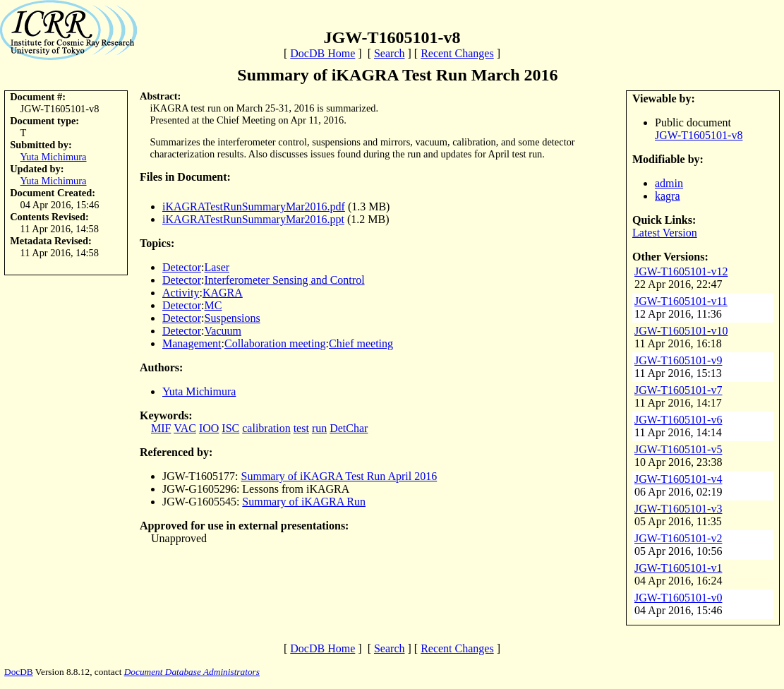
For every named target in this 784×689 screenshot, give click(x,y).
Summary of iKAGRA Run (304, 502)
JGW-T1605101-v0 (678, 598)
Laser (217, 267)
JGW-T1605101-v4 (678, 479)
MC (213, 305)
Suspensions (233, 318)
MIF (161, 428)
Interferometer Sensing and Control (285, 280)
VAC (185, 428)
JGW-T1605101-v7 (678, 390)
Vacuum (223, 331)
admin (669, 183)
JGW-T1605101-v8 (699, 135)
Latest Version (665, 233)
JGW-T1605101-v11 (681, 301)
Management (192, 343)
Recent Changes (457, 53)
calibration (266, 428)
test (301, 428)
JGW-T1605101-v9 (678, 360)
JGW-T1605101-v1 (678, 568)
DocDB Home (322, 53)
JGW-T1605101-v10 (681, 331)
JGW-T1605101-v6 (678, 420)
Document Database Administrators (192, 672)
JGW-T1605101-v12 (681, 271)
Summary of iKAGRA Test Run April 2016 (339, 476)
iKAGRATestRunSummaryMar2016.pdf (254, 206)
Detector (182, 267)
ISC (230, 428)
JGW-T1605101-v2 (678, 538)
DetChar (349, 428)
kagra (668, 196)
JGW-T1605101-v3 (678, 509)
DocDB (19, 672)
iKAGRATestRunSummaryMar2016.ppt (253, 219)
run (319, 428)
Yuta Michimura (54, 157)
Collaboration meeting (275, 343)
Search (390, 53)
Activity (181, 293)
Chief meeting (361, 343)
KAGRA (223, 293)
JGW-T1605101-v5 (678, 449)
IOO (209, 428)
